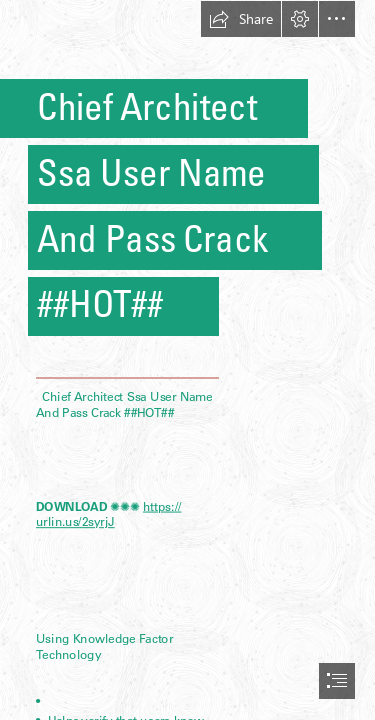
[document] (187, 360)
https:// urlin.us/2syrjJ (109, 514)
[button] (241, 19)
